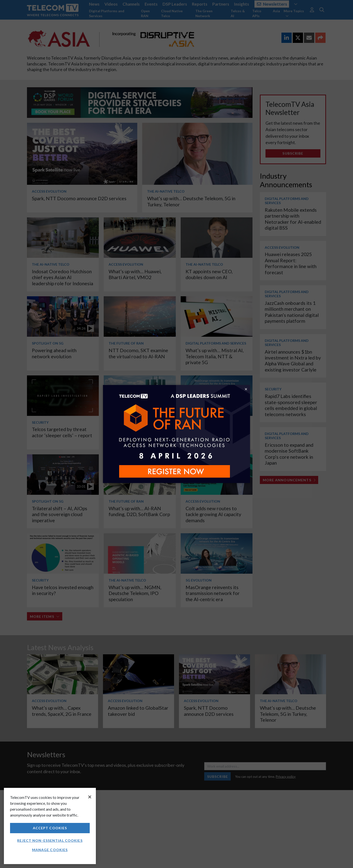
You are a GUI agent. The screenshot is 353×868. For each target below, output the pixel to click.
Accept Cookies (50, 828)
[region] (50, 826)
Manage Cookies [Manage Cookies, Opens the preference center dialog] (50, 850)
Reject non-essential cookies (50, 840)
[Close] (90, 797)
